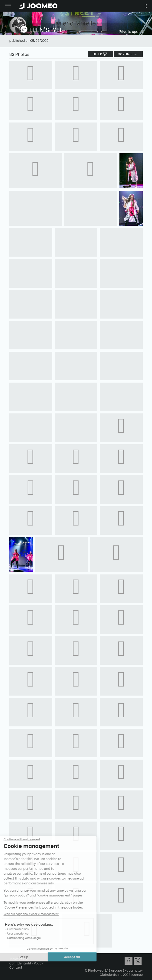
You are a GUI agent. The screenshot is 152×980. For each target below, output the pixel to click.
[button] (12, 956)
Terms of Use (19, 959)
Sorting (128, 54)
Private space (131, 31)
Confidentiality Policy (26, 963)
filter (100, 54)
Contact (16, 967)
